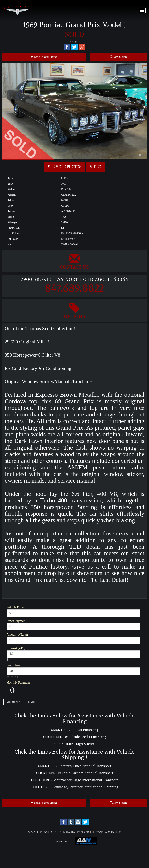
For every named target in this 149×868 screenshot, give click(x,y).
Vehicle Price (15, 607)
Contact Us (74, 261)
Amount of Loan (17, 635)
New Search (118, 57)
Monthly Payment (18, 683)
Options (74, 310)
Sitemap (97, 832)
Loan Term (14, 665)
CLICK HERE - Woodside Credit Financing (75, 737)
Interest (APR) (16, 648)
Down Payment (17, 621)
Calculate (13, 702)
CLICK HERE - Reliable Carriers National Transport (75, 773)
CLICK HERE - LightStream (74, 744)
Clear (31, 702)
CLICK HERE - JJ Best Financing (74, 730)
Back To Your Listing (44, 57)
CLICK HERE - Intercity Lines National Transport (74, 766)
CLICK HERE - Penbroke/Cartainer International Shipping (74, 787)
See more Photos (65, 167)
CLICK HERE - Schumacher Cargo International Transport (74, 780)
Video (96, 167)
